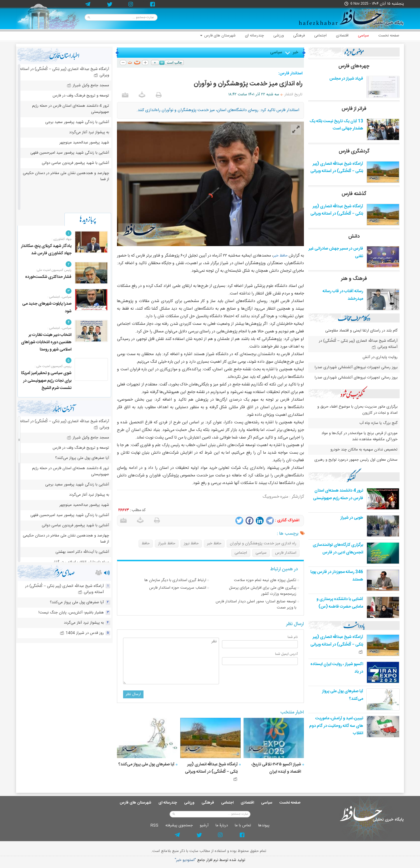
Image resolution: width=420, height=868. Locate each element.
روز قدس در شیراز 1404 (82, 633)
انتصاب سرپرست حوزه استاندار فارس (178, 588)
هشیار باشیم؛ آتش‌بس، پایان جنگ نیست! (71, 613)
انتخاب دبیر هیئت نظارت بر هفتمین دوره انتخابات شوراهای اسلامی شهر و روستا (46, 342)
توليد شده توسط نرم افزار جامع (210, 860)
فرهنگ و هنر (354, 279)
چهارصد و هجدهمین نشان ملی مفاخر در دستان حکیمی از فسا (66, 176)
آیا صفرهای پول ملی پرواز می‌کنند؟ (146, 764)
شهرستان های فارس (218, 36)
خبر (295, 52)
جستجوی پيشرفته (179, 825)
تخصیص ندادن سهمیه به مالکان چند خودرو (364, 450)
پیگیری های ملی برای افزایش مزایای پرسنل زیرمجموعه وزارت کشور (263, 591)
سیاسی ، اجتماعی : (60, 297)
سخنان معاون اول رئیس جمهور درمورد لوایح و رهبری (356, 460)
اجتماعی (320, 36)
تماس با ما (243, 825)
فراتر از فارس (354, 109)
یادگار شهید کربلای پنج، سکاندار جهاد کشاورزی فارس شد (46, 250)
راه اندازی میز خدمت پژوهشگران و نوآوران (263, 543)
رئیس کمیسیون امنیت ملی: (54, 270)
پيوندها (264, 825)
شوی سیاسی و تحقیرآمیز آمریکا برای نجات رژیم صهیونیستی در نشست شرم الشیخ (46, 380)
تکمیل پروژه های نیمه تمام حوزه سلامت (265, 580)
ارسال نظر (133, 694)
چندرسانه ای (254, 36)
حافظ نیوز (191, 543)
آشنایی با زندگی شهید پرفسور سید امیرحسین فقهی (70, 153)
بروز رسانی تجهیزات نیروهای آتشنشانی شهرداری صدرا (356, 367)
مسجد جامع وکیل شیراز (88, 85)
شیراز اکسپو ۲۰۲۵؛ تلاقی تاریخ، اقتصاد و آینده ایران (276, 768)
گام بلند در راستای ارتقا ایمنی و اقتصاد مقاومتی (361, 331)
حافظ (146, 543)
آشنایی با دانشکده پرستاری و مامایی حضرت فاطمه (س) (340, 603)
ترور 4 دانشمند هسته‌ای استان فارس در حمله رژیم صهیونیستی (338, 494)
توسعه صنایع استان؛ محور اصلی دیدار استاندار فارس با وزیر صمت (256, 605)
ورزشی (279, 36)
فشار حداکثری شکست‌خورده (48, 277)
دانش (354, 236)
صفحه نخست (389, 36)
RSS (154, 825)
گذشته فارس (354, 194)
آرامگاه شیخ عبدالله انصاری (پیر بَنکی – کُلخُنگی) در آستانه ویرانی (211, 771)
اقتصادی (342, 36)
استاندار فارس (286, 553)
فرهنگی (299, 36)
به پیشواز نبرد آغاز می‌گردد (89, 132)
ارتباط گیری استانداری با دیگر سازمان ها (175, 580)
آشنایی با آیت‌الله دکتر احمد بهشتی (82, 552)
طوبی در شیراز (352, 518)
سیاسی (363, 36)
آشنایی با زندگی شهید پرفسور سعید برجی (77, 122)
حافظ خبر (280, 256)
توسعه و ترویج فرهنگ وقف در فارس (81, 96)
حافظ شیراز (167, 543)
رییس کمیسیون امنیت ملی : (53, 367)
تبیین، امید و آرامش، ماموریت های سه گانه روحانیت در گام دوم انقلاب (336, 726)
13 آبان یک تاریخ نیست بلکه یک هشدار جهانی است (336, 125)
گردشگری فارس (354, 151)
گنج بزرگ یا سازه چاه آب (378, 423)
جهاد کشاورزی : (62, 239)
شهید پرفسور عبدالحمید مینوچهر (84, 143)
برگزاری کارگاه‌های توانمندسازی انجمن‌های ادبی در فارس (338, 549)
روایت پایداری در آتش (380, 357)
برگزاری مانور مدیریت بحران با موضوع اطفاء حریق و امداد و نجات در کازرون (357, 410)
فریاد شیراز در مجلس (346, 79)
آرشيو (204, 825)
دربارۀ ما (222, 825)
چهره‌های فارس (354, 66)
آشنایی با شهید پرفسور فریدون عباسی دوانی (75, 163)
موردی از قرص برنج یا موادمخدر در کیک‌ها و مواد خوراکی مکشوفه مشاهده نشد (359, 436)
